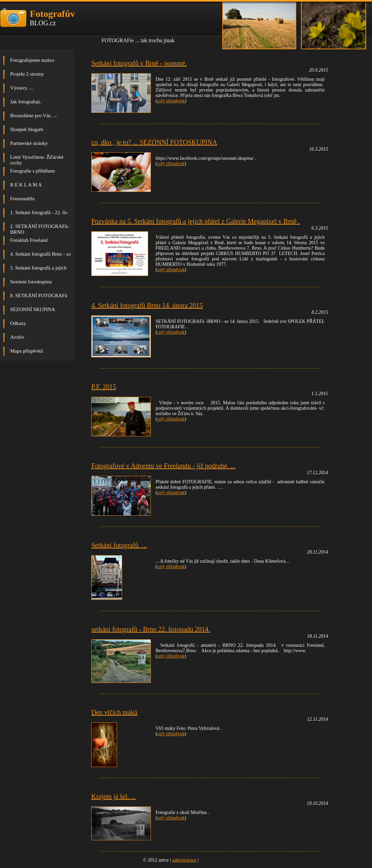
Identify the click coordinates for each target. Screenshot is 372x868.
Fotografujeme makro (32, 60)
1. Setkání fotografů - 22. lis (39, 212)
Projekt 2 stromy (27, 74)
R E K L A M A (26, 185)
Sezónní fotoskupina (31, 282)
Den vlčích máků (114, 712)
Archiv (17, 337)
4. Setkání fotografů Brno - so (40, 254)
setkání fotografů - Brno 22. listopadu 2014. (151, 629)
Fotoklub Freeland (29, 240)
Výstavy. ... (22, 88)
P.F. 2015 (104, 387)
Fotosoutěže (22, 199)
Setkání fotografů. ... (119, 545)
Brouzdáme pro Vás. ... (33, 116)
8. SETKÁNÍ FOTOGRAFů (39, 296)
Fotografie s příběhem (32, 171)
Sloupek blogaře (27, 129)
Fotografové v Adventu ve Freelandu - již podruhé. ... (164, 466)
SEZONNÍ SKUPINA (33, 309)
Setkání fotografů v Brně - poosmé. (139, 63)
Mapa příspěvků (27, 351)
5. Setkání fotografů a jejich (38, 268)
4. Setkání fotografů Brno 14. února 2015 (147, 305)
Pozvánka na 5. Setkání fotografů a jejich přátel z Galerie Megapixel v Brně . (196, 221)
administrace (184, 860)
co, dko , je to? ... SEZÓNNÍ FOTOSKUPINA (154, 142)
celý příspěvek (171, 101)
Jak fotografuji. (26, 102)
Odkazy (18, 323)
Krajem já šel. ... (114, 796)
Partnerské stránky (29, 143)
